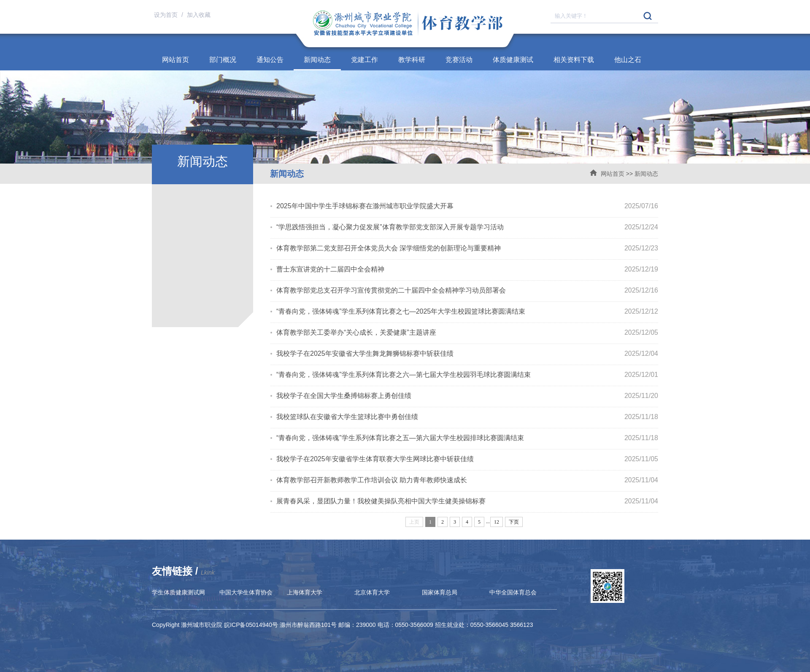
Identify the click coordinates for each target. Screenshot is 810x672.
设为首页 (167, 15)
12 (497, 522)
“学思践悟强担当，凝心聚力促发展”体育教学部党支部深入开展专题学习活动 (390, 227)
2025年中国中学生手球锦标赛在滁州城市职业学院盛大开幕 (365, 206)
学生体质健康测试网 (178, 592)
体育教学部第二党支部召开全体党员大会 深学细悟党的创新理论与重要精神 (389, 248)
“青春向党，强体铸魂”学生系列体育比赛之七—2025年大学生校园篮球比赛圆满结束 (401, 311)
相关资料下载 (574, 60)
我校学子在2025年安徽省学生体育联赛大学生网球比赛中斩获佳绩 (375, 459)
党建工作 (364, 60)
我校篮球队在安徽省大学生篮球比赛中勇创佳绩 (347, 417)
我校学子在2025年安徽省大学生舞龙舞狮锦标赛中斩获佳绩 (365, 353)
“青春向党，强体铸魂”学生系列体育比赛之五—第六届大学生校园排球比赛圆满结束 (400, 438)
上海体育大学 (305, 592)
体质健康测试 (513, 60)
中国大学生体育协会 (246, 592)
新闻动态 (317, 60)
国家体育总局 (440, 592)
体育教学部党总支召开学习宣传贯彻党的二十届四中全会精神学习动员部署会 (391, 290)
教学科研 (412, 60)
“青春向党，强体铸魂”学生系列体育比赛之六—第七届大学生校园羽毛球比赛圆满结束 (404, 375)
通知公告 (270, 60)
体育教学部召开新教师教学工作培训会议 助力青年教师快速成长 (372, 480)
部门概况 (223, 60)
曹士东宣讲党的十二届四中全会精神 (330, 269)
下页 (514, 522)
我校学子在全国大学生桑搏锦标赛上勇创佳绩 (344, 396)
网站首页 (175, 60)
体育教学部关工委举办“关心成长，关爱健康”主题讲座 (356, 332)
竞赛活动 (459, 60)
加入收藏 (199, 15)
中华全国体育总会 (513, 592)
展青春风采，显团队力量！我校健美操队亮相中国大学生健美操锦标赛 (381, 501)
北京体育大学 (372, 592)
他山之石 (628, 60)
